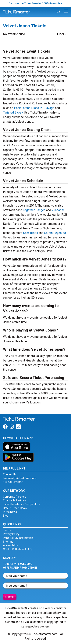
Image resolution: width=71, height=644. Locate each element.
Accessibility (10, 545)
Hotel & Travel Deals (15, 508)
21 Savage (47, 108)
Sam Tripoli (30, 233)
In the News (10, 512)
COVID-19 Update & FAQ (17, 549)
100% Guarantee (13, 482)
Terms (7, 530)
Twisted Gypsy (13, 112)
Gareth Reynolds (55, 233)
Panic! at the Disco (27, 108)
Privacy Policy (11, 534)
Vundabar (58, 210)
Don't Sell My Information (18, 538)
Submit (10, 597)
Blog (6, 516)
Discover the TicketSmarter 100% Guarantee (35, 3)
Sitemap (8, 542)
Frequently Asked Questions (20, 478)
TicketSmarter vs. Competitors (21, 504)
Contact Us (10, 474)
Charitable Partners (15, 500)
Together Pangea (34, 210)
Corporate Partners (15, 497)
